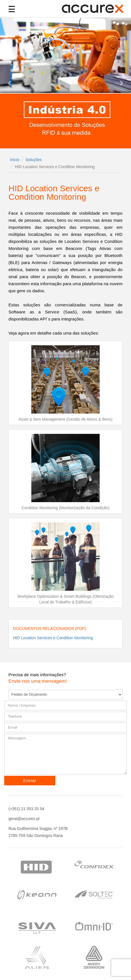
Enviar (30, 781)
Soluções (34, 160)
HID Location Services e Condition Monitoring (53, 638)
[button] (10, 83)
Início (15, 160)
